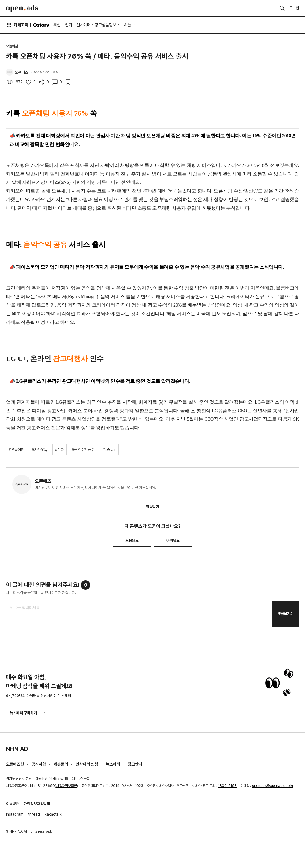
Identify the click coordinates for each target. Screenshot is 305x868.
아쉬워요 (173, 540)
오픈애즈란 (15, 764)
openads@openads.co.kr (273, 786)
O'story (41, 25)
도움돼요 (132, 540)
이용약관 (13, 804)
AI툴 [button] (127, 25)
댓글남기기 (285, 614)
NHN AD (17, 749)
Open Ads (22, 8)
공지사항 (39, 764)
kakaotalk (53, 814)
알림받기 (152, 507)
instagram (15, 814)
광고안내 (135, 764)
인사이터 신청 (87, 764)
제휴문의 (61, 764)
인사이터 (83, 25)
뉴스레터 (113, 764)
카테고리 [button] (17, 25)
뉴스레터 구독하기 (28, 713)
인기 (69, 25)
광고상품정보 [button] (105, 25)
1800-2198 (227, 786)
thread (34, 814)
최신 (57, 25)
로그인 (294, 8)
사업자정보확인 (66, 786)
